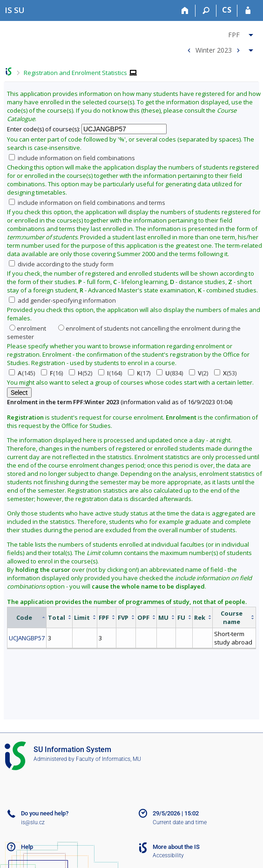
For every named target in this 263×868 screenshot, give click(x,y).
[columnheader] (27, 617)
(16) (52, 373)
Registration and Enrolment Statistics (75, 73)
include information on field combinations (72, 158)
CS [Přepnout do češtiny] (227, 10)
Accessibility (168, 855)
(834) (170, 373)
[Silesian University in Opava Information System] (15, 10)
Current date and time (180, 822)
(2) (199, 373)
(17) (139, 373)
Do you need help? (45, 813)
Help (27, 847)
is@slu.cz (33, 822)
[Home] (185, 11)
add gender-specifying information (62, 300)
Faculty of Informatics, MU (108, 759)
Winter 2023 (214, 50)
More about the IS (176, 847)
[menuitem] (219, 33)
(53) (225, 373)
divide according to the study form (61, 264)
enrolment (28, 328)
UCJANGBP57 (27, 638)
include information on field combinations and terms (87, 203)
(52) (81, 373)
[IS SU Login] (248, 11)
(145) (22, 373)
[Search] (206, 11)
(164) (110, 373)
